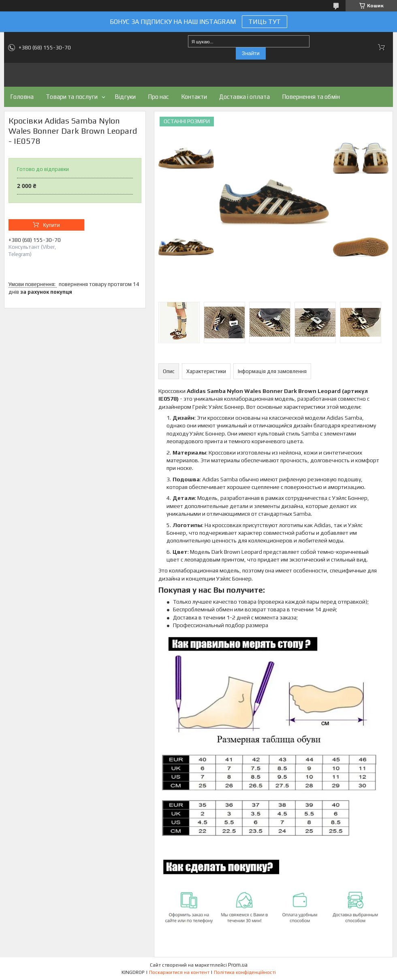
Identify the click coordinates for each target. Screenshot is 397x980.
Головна (22, 97)
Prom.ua (238, 965)
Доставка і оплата (244, 97)
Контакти (194, 97)
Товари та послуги (72, 97)
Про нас (158, 97)
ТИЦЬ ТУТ (265, 22)
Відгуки (125, 97)
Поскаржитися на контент (179, 972)
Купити (51, 225)
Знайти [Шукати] (251, 53)
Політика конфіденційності (245, 972)
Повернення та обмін (311, 97)
